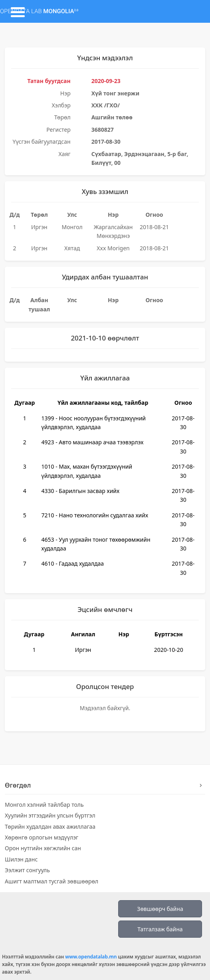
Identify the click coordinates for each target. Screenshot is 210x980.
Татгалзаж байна (160, 929)
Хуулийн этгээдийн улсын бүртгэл (50, 815)
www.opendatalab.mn (91, 957)
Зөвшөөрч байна (160, 909)
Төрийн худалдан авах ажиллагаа (50, 827)
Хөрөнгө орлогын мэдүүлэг (42, 837)
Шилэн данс (21, 859)
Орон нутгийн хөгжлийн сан (43, 848)
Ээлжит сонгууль (27, 870)
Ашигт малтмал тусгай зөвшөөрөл (52, 881)
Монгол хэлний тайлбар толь (44, 805)
